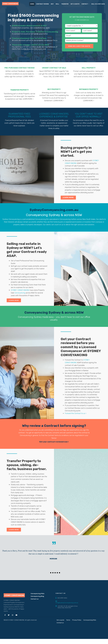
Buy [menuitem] (52, 4)
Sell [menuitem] (57, 4)
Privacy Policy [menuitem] (77, 620)
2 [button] (51, 573)
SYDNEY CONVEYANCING (20, 290)
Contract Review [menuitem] (42, 4)
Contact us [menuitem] (35, 599)
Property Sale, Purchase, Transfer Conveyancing (35, 32)
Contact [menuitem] (85, 4)
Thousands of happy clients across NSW (30, 45)
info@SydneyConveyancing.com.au (67, 603)
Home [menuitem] (32, 4)
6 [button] (59, 573)
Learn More (14, 300)
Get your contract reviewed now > (54, 442)
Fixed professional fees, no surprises (29, 38)
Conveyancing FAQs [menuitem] (37, 594)
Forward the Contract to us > (76, 413)
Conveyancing (20, 293)
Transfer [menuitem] (65, 4)
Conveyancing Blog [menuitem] (37, 596)
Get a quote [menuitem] (75, 4)
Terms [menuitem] (68, 620)
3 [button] (53, 573)
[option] (53, 555)
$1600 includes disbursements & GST (29, 26)
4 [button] (55, 573)
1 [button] (49, 573)
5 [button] (57, 573)
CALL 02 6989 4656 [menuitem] (98, 4)
